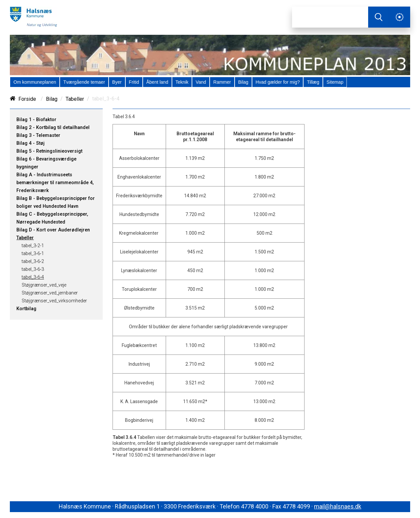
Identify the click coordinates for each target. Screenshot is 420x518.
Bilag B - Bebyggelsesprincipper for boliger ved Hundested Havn (56, 202)
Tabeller (75, 99)
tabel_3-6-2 (33, 261)
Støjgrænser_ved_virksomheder (54, 301)
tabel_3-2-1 (33, 246)
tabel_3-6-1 (33, 254)
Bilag (52, 99)
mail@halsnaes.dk (338, 506)
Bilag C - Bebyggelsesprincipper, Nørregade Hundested (52, 218)
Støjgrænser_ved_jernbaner (50, 293)
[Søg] (330, 17)
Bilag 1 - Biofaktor (36, 120)
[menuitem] (35, 82)
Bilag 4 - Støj (31, 143)
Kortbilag (26, 309)
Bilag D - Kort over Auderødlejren (53, 230)
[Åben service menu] (400, 17)
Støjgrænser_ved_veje (44, 285)
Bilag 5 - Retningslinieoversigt (49, 151)
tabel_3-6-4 (33, 277)
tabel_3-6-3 (33, 269)
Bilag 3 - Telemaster (38, 135)
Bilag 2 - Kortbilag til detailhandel (53, 128)
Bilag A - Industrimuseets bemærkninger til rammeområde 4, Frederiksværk (55, 183)
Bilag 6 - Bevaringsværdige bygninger (46, 163)
